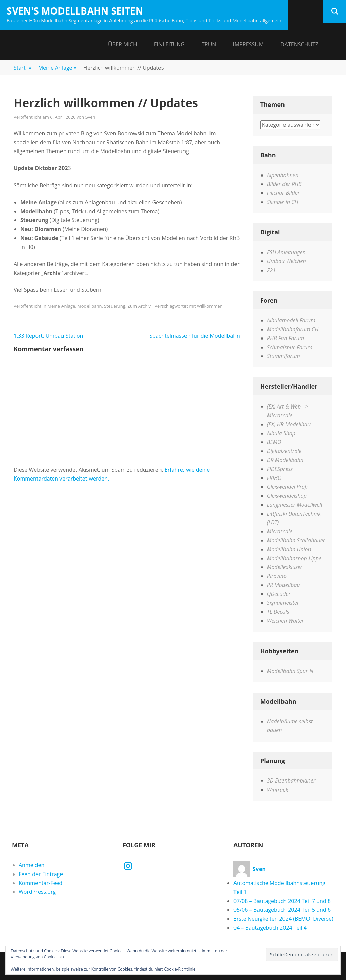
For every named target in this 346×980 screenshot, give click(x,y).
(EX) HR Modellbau (289, 424)
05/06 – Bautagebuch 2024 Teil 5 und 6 (282, 910)
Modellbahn (90, 306)
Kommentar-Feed (41, 883)
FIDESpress (280, 469)
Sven (90, 117)
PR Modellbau (283, 585)
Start (22, 68)
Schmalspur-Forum (290, 347)
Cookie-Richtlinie (180, 969)
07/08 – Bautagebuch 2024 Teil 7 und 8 (282, 901)
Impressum (248, 44)
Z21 (271, 270)
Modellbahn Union (289, 549)
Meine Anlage (57, 68)
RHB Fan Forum (286, 338)
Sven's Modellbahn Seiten (75, 11)
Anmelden (31, 865)
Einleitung (169, 44)
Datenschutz (299, 44)
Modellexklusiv (284, 567)
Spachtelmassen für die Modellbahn (195, 336)
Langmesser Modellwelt (295, 505)
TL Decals (278, 612)
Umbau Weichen (287, 261)
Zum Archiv (139, 306)
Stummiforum (283, 356)
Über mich (123, 44)
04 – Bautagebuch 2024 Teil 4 (270, 928)
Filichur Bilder (283, 193)
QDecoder (279, 594)
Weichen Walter (286, 621)
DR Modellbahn (285, 460)
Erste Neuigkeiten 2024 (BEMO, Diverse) (283, 919)
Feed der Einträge (41, 874)
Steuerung (115, 306)
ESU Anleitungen (286, 252)
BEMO (274, 442)
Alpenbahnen (283, 175)
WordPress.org (37, 892)
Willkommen (210, 306)
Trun (209, 44)
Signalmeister (283, 603)
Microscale (280, 531)
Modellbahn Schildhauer (296, 540)
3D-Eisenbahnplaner (291, 780)
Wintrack (278, 790)
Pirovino (277, 576)
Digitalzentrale (284, 451)
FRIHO (274, 478)
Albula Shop (281, 433)
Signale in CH (283, 202)
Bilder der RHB (284, 184)
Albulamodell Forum (291, 320)
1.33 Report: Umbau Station (48, 336)
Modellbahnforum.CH (293, 329)
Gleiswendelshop (287, 496)
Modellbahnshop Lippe (294, 558)
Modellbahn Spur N (290, 671)
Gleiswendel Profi (287, 487)
